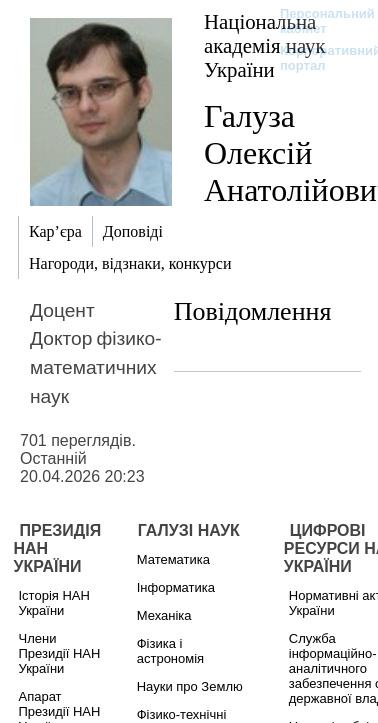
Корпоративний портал (317, 58)
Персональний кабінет (317, 21)
